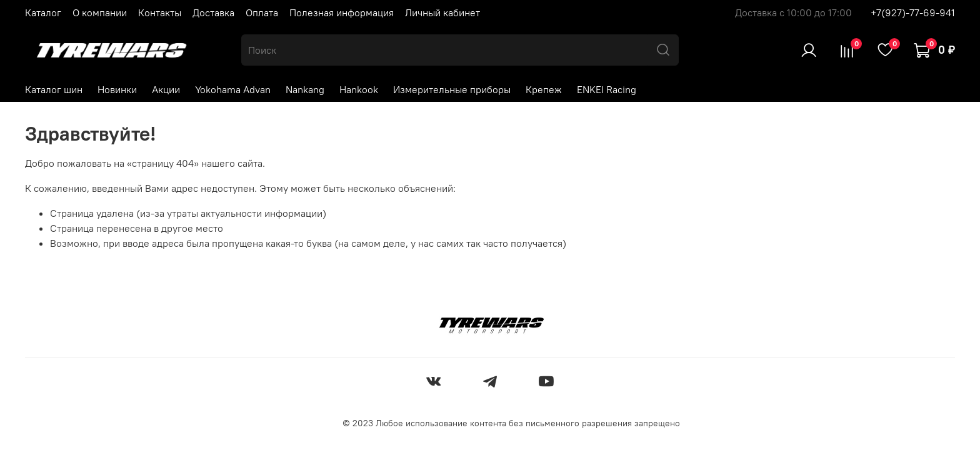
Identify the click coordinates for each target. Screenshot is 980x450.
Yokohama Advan (233, 89)
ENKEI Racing (607, 89)
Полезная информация (342, 12)
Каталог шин (54, 89)
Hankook (359, 89)
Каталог (43, 12)
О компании (100, 12)
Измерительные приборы (452, 89)
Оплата (262, 12)
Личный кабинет (442, 12)
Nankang (305, 89)
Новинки (117, 89)
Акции (166, 89)
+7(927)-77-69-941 (913, 12)
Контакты (160, 12)
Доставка (213, 12)
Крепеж (544, 89)
